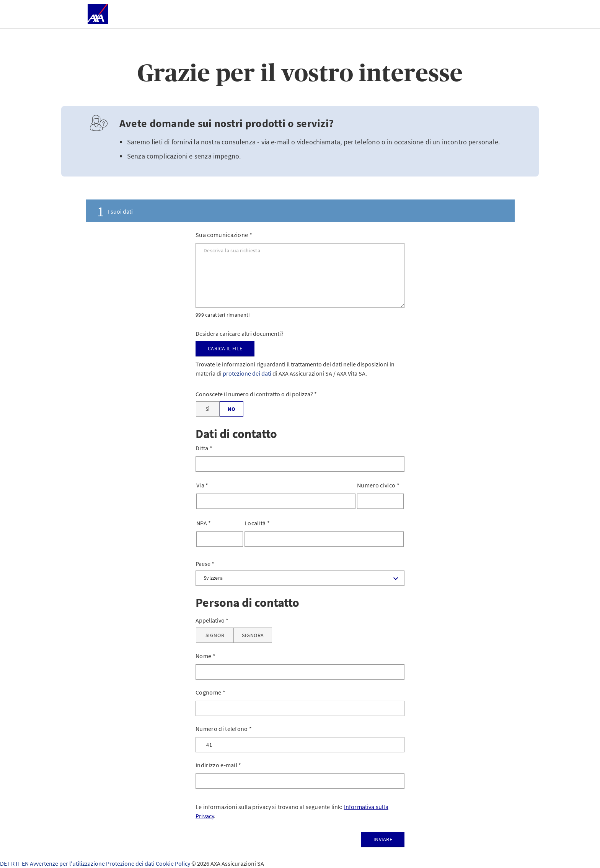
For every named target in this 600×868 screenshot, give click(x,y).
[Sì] (208, 409)
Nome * (205, 656)
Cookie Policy (174, 863)
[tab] (300, 211)
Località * (257, 523)
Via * (202, 485)
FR (12, 863)
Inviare (383, 839)
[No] (232, 409)
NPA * (204, 523)
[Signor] (215, 635)
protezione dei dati (247, 373)
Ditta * (204, 448)
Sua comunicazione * (224, 235)
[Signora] (253, 635)
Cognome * (210, 692)
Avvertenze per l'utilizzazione (68, 863)
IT (19, 863)
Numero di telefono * (224, 729)
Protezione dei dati (131, 863)
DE (4, 863)
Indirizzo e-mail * (218, 765)
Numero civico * (378, 485)
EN (26, 863)
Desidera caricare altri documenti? (240, 333)
